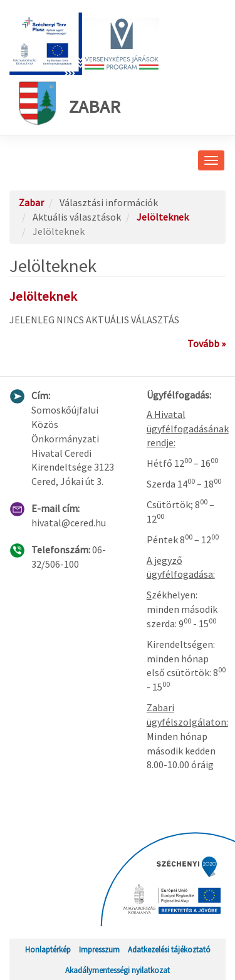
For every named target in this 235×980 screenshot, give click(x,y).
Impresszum (99, 949)
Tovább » (206, 343)
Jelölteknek (163, 217)
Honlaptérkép (48, 949)
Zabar (70, 103)
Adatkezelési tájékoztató (169, 949)
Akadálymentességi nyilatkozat (118, 970)
